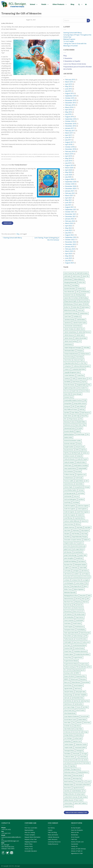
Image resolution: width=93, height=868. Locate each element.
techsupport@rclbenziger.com (10, 841)
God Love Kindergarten (70, 499)
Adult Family (67, 276)
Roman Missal (86, 682)
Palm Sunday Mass (69, 617)
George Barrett (79, 487)
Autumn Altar (68, 298)
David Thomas (76, 382)
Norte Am (80, 605)
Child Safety (86, 348)
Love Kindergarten (69, 583)
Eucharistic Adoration (70, 444)
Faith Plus (67, 453)
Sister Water (79, 729)
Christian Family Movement (71, 354)
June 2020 (69, 175)
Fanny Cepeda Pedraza (70, 468)
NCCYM (78, 599)
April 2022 (69, 226)
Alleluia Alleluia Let (79, 279)
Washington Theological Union (72, 769)
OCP (82, 611)
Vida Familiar (86, 763)
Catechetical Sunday (69, 320)
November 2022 (71, 242)
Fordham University (69, 475)
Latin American (68, 574)
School (33, 4)
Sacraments (75, 844)
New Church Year (69, 602)
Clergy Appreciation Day (70, 363)
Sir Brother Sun (68, 726)
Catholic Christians (69, 329)
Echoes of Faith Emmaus (78, 849)
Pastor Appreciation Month (71, 633)
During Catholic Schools (80, 403)
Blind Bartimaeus (69, 304)
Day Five (84, 382)
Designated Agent (81, 385)
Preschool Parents (79, 648)
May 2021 (68, 200)
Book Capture (79, 304)
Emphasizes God (69, 425)
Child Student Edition (70, 351)
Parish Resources (79, 627)
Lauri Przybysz (85, 574)
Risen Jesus (83, 679)
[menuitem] (33, 4)
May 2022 (68, 228)
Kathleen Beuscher (69, 800)
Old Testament (68, 614)
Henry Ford (84, 521)
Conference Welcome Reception (82, 366)
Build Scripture (85, 307)
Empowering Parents (70, 428)
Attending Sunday (80, 295)
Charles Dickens (68, 803)
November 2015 (71, 100)
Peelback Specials (69, 639)
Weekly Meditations (83, 772)
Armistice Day (81, 289)
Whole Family (68, 775)
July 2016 (68, 114)
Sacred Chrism (68, 685)
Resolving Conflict (69, 673)
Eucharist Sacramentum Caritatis (72, 440)
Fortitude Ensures (69, 478)
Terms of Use (29, 849)
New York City (68, 605)
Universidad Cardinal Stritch (83, 785)
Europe (79, 444)
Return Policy (28, 844)
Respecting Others (81, 676)
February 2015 (70, 80)
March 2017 (69, 133)
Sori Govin (76, 732)
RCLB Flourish (75, 837)
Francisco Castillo (69, 481)
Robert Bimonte (76, 682)
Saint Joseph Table (80, 692)
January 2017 (70, 128)
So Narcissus (67, 732)
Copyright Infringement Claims (72, 372)
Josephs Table (83, 555)
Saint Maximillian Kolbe (77, 698)
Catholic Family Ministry (70, 332)
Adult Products (76, 276)
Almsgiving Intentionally (70, 282)
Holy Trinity (84, 534)
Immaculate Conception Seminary (73, 540)
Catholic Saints (80, 335)
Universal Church (69, 760)
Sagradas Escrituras (78, 788)
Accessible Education (31, 851)
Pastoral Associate (85, 633)
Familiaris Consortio (69, 456)
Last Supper (76, 571)
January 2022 (70, 219)
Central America (68, 344)
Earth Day (82, 409)
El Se (81, 419)
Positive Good (86, 642)
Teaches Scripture (69, 744)
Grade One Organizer (70, 509)
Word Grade (67, 778)
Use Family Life (68, 763)
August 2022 (69, 235)
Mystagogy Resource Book (71, 596)
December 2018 (71, 149)
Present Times (68, 651)
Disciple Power (75, 391)
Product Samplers (30, 835)
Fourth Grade (79, 478)
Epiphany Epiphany (69, 434)
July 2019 (68, 163)
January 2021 (70, 191)
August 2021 (69, 207)
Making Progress (69, 39)
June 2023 (69, 258)
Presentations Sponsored (80, 651)
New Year (85, 602)
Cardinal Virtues (84, 313)
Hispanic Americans (69, 527)
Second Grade (85, 716)
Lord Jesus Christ (76, 580)
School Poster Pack (69, 710)
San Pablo (85, 707)
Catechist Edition (81, 320)
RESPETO (66, 679)
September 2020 (71, 182)
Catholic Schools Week (81, 338)
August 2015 (69, 93)
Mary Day (67, 586)
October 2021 (70, 212)
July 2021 (68, 205)
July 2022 (68, 233)
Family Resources (53, 844)
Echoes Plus (84, 416)
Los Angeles (86, 580)
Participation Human (69, 630)
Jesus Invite (75, 546)
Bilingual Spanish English (70, 301)
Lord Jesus (67, 580)
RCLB (70, 670)
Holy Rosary (76, 530)
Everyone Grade (80, 447)
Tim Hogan (84, 754)
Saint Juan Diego (68, 695)
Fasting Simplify (82, 468)
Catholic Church (80, 329)
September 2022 (71, 237)
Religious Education (69, 794)
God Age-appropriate (70, 493)
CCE (80, 341)
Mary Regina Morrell (76, 586)
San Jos (79, 707)
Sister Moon (77, 726)
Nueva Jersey (68, 611)
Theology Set (80, 751)
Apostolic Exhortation (70, 289)
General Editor (79, 484)
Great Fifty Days (68, 518)
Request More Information (32, 837)
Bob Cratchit (79, 800)
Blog (72, 4)
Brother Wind (76, 307)
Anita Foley (67, 286)
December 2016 (71, 126)
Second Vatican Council (70, 720)
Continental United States (79, 369)
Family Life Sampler (69, 462)
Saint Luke (67, 698)
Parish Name (67, 623)
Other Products (58, 4)
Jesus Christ (67, 546)
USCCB (85, 760)
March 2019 (69, 154)
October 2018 (70, 147)
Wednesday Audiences (70, 772)
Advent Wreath (68, 279)
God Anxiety (81, 493)
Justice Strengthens (69, 558)
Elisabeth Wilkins (81, 422)
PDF (86, 636)
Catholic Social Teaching (70, 341)
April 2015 (69, 84)
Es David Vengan (80, 434)
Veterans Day (77, 763)
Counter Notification (69, 375)
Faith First (83, 450)
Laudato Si (77, 574)
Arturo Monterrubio (69, 292)
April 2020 (69, 170)
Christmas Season (85, 354)
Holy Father (88, 527)
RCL (65, 670)
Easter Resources (86, 413)
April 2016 (69, 110)
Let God (88, 577)
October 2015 (70, 98)
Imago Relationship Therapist (79, 537)
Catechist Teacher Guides (79, 323)
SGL (74, 723)
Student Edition (79, 735)
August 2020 (69, 179)
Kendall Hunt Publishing (70, 561)
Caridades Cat (77, 317)
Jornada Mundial (78, 552)
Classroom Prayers (79, 360)
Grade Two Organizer (70, 515)
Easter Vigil (76, 416)
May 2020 (68, 172)
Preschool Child (68, 648)
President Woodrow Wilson (82, 654)
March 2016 (69, 107)
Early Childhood (81, 406)
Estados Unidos (68, 437)
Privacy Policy (68, 657)
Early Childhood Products (71, 409)
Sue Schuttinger (68, 738)
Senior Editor (68, 723)
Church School (68, 360)
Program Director (78, 657)
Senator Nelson (82, 720)
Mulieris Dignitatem (79, 589)
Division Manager (77, 394)
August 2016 (69, 117)
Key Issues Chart (68, 565)
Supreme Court (77, 741)
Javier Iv (81, 543)
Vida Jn (66, 766)
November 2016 (71, 124)
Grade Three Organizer (83, 512)
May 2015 (68, 86)
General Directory (69, 484)
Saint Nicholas (68, 701)
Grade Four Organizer (83, 506)
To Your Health (69, 41)
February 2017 (70, 131)
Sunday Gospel (78, 738)
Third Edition (67, 754)
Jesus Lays (83, 546)
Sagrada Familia (68, 688)
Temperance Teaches (81, 744)
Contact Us (67, 369)
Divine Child (67, 394)
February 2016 (70, 105)
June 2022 (69, 230)
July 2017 (68, 140)
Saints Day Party (85, 701)
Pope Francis (77, 642)
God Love (76, 496)
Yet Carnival (78, 782)
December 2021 (71, 216)
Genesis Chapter (68, 487)
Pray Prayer (67, 645)
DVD (73, 406)
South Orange (84, 732)
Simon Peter (87, 723)
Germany (81, 490)
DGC (89, 385)
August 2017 (69, 142)
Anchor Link (81, 282)
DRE (85, 400)
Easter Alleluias (75, 413)
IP (76, 543)
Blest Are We (75, 832)
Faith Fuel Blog (52, 832)
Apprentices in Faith (77, 853)
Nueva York (76, 611)
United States (83, 757)
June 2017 (69, 137)
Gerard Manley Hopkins (70, 490)
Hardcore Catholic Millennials (72, 521)
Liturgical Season (69, 806)
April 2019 (69, 156)
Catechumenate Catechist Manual (73, 326)
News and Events (53, 835)
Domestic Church (69, 397)
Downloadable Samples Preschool (73, 400)
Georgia (87, 487)
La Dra (89, 782)
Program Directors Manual (71, 664)
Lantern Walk (83, 568)
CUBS (74, 379)
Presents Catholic (69, 654)
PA (84, 791)
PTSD (77, 667)
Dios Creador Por (83, 388)
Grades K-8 (80, 515)
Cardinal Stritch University (71, 313)
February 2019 (70, 151)
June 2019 (69, 161)
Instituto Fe (86, 540)
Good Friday (67, 503)
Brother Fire (67, 307)
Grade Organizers (82, 509)
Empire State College (80, 425)
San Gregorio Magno (70, 707)
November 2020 (71, 186)
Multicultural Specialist (70, 592)
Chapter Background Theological (73, 348)
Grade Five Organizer (70, 506)
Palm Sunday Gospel (79, 614)
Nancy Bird (83, 596)
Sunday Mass (68, 741)
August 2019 (69, 165)
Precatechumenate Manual (79, 645)
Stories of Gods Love (77, 842)
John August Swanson (79, 549)
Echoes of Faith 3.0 (77, 851)
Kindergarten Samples (80, 565)
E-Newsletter (68, 58)
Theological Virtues (69, 751)
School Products (80, 710)
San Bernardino (78, 704)
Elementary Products (70, 422)
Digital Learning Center (70, 388)
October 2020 (70, 184)
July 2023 (68, 261)
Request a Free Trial (31, 839)
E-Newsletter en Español (72, 61)
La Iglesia (67, 568)
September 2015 (71, 96)
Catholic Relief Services (84, 332)
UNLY (77, 760)
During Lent (67, 406)
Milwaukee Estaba (69, 785)
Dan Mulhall (67, 382)
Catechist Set (67, 323)
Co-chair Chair (83, 363)
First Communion (69, 471)
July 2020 (68, 177)
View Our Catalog (30, 832)
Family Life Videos (81, 462)
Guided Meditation (77, 791)
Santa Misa (67, 791)
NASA (89, 596)
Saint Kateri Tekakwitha (81, 695)
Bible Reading (84, 298)
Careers (50, 830)
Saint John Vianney (69, 692)
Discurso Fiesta (85, 391)
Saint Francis (78, 688)
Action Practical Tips (69, 273)
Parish (44, 4)
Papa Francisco (80, 617)
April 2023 (69, 254)
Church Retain (80, 357)
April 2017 (69, 135)
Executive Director (69, 450)
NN (74, 605)
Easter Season (68, 416)
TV (77, 757)
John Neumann (68, 552)
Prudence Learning (69, 667)
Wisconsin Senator (78, 775)
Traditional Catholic (69, 757)
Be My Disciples (76, 828)
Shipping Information (31, 842)
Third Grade (76, 754)
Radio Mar (83, 667)
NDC (88, 599)
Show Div (79, 723)
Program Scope (84, 664)
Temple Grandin (68, 747)
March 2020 (69, 168)
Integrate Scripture (69, 543)
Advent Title (86, 276)
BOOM (86, 304)
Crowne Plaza (80, 375)
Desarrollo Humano (69, 385)
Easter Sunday (83, 797)
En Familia (80, 428)
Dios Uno (67, 391)
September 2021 (71, 209)
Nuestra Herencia (78, 608)
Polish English (68, 642)
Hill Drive (78, 524)
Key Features (82, 561)
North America (68, 608)
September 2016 (71, 119)
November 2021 (71, 214)
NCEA (83, 599)
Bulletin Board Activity (70, 310)
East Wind (67, 413)
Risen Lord (67, 682)
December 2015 (71, 103)
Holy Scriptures (85, 530)
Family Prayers (68, 465)
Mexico (85, 586)
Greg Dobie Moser (79, 518)
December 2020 (71, 189)
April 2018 (69, 144)
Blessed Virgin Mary (84, 301)
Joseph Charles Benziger (70, 555)
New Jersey (78, 602)
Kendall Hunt (79, 558)
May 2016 (68, 112)
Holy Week (67, 537)
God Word (81, 499)
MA (87, 583)
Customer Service (82, 379)
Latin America (85, 571)
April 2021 (69, 198)
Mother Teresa (68, 589)
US (81, 760)
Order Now (8, 223)
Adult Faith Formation (82, 273)
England (78, 431)
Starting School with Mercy (12, 238)
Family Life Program (82, 459)
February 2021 (70, 193)
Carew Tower (68, 317)
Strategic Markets (69, 735)
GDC (87, 481)
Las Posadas (67, 571)
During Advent (68, 403)
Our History (51, 828)
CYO (90, 379)
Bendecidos (75, 835)
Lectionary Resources (78, 577)
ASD (78, 292)
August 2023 (69, 263)
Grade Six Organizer (69, 512)
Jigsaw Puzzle (68, 549)
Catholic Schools (68, 338)
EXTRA (77, 450)
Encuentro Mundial (69, 431)
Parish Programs (68, 627)
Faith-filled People (76, 453)
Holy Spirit (67, 534)
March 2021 (69, 196)
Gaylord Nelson (79, 481)
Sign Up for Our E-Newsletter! (76, 812)
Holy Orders (67, 530)
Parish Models (80, 620)
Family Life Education (70, 459)
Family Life (79, 456)
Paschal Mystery (81, 630)
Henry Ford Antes (69, 524)
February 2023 (70, 249)
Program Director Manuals (71, 661)
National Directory (69, 599)
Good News (76, 503)
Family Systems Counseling (81, 465)
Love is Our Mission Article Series (75, 64)
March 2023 (69, 251)
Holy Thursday (75, 534)
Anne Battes (75, 286)
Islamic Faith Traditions (80, 803)
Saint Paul (76, 701)
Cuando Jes (67, 379)
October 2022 (70, 240)
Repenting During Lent (79, 670)
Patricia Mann (68, 636)
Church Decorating (69, 357)
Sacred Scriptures (78, 685)
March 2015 (69, 82)
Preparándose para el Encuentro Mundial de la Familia (77, 68)
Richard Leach (74, 679)
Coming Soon (68, 366)
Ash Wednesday (85, 292)
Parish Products (77, 623)
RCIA (89, 667)
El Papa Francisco (73, 419)
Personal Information (81, 639)
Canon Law (80, 310)
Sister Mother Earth (69, 729)
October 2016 (70, 121)
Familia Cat (85, 453)
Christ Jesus (80, 351)
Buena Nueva (68, 788)
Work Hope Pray (77, 778)
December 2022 (71, 244)
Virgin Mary (73, 766)
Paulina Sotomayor (78, 636)
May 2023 (68, 256)
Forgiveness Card (81, 475)
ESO (88, 434)
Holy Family (80, 527)
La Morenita (74, 568)
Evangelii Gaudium (69, 447)
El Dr (65, 419)
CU (84, 782)
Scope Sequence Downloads (72, 716)
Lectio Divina (67, 577)
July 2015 (68, 91)
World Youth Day (69, 782)
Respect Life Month (69, 676)
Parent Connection (69, 620)
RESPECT (78, 673)
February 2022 (70, 221)
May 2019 (68, 158)
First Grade (78, 471)
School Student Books (70, 713)
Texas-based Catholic (80, 747)
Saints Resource (68, 704)
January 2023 (70, 247)
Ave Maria (76, 298)
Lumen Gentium (80, 583)
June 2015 (69, 89)
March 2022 (69, 223)
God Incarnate (68, 496)
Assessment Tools (69, 295)
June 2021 (69, 202)
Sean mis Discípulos (77, 830)
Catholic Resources (69, 335)
